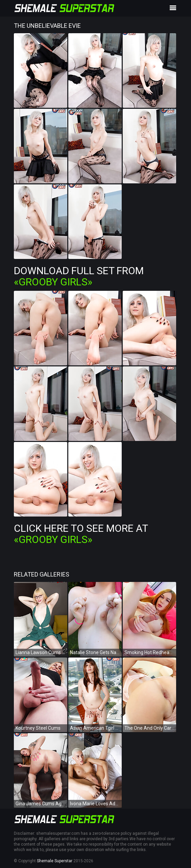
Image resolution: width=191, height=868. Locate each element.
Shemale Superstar (55, 861)
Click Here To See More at (81, 534)
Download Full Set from (79, 276)
